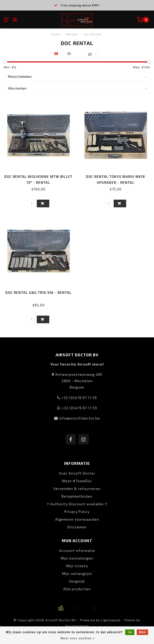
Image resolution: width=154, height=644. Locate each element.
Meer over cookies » (78, 638)
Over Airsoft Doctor (77, 473)
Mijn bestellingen (77, 558)
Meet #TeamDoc (77, 481)
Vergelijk (77, 581)
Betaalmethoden (77, 496)
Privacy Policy (77, 512)
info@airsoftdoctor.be (79, 418)
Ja (130, 632)
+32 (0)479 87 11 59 (79, 398)
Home (56, 34)
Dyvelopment (77, 626)
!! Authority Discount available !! (77, 504)
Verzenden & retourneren (77, 489)
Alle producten (77, 589)
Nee (142, 632)
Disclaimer (77, 527)
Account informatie (77, 550)
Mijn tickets (77, 566)
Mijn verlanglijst (77, 573)
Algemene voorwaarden (77, 519)
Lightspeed (111, 620)
